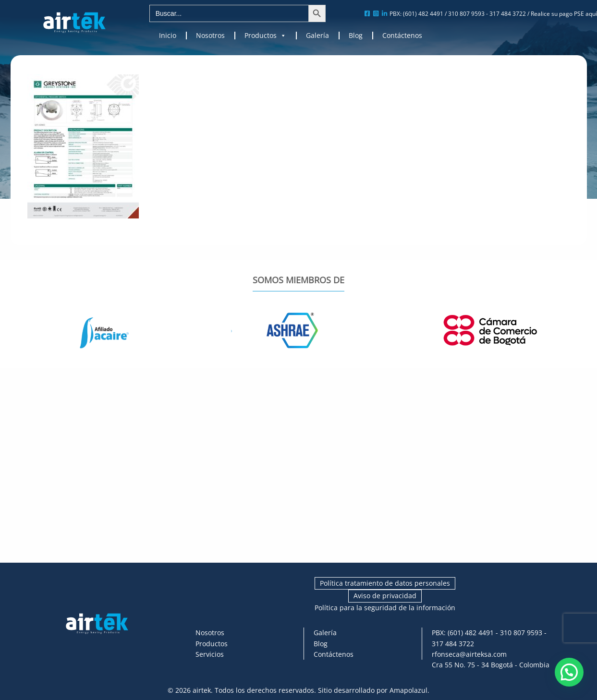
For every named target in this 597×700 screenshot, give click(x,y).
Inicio (168, 36)
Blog (356, 36)
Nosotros (210, 36)
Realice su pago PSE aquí (564, 14)
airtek (202, 690)
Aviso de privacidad (385, 596)
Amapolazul (408, 690)
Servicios (210, 654)
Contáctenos (402, 36)
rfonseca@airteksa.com (469, 654)
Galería (317, 36)
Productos (265, 36)
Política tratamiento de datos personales (385, 583)
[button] (569, 672)
